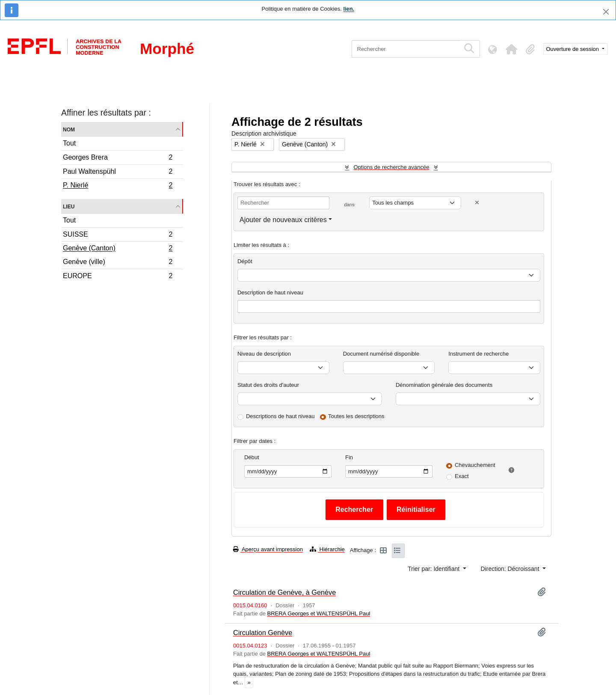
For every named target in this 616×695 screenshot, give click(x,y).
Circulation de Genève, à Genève (284, 592)
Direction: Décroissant (511, 569)
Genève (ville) (118, 263)
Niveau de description (264, 354)
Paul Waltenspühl (118, 173)
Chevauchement (475, 465)
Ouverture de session (573, 49)
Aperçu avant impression (268, 549)
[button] (512, 49)
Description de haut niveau (270, 293)
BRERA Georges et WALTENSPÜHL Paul (318, 613)
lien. (349, 9)
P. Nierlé (118, 186)
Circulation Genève (263, 633)
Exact (462, 476)
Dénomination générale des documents (444, 385)
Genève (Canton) (118, 249)
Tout (69, 143)
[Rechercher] (406, 49)
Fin (349, 457)
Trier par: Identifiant (434, 569)
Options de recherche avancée (391, 167)
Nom (69, 129)
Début (252, 457)
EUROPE (118, 277)
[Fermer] (606, 12)
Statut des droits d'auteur (268, 385)
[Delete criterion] (477, 203)
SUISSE (118, 236)
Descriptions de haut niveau (280, 416)
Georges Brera (118, 159)
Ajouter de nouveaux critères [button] (283, 220)
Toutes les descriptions (356, 416)
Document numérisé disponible (381, 354)
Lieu (69, 206)
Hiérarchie (327, 549)
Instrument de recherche (478, 354)
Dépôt (245, 261)
